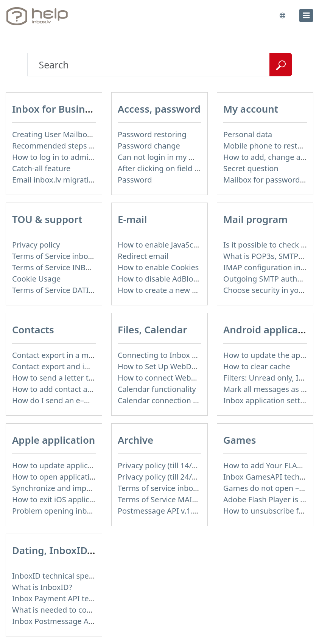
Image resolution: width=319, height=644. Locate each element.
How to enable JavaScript (162, 245)
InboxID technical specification (66, 576)
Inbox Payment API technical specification (86, 598)
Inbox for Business (56, 109)
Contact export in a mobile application (80, 355)
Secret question (251, 168)
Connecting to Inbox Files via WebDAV (185, 355)
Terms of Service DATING (56, 290)
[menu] (306, 15)
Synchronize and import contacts (70, 488)
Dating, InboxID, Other (66, 550)
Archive (135, 440)
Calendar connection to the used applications (198, 400)
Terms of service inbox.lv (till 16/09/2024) (190, 488)
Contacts (33, 330)
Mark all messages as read (270, 389)
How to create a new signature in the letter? (195, 290)
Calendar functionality (157, 389)
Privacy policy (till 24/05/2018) (170, 477)
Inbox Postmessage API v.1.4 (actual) (77, 621)
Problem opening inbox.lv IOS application (86, 511)
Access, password (159, 109)
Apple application (54, 440)
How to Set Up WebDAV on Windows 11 (187, 366)
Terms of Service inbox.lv (56, 256)
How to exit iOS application (60, 499)
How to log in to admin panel (63, 157)
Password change (149, 146)
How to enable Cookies (158, 267)
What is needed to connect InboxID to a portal (94, 610)
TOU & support (47, 219)
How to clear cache (257, 366)
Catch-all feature (41, 168)
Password (135, 180)
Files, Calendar (152, 330)
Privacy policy (36, 245)
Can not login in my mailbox (167, 157)
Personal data (248, 134)
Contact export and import (59, 366)
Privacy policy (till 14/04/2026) (170, 465)
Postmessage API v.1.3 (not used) (176, 511)
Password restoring (152, 134)
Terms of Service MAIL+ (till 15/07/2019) (188, 499)
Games (240, 440)
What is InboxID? (42, 587)
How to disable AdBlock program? (177, 279)
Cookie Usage (36, 279)
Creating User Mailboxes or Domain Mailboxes (94, 134)
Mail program (255, 219)
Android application (270, 330)
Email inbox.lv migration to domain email (85, 180)
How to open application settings (71, 477)
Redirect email (143, 256)
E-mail (132, 219)
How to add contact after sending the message (95, 389)
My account (251, 109)
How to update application (59, 465)
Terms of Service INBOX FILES (64, 267)
